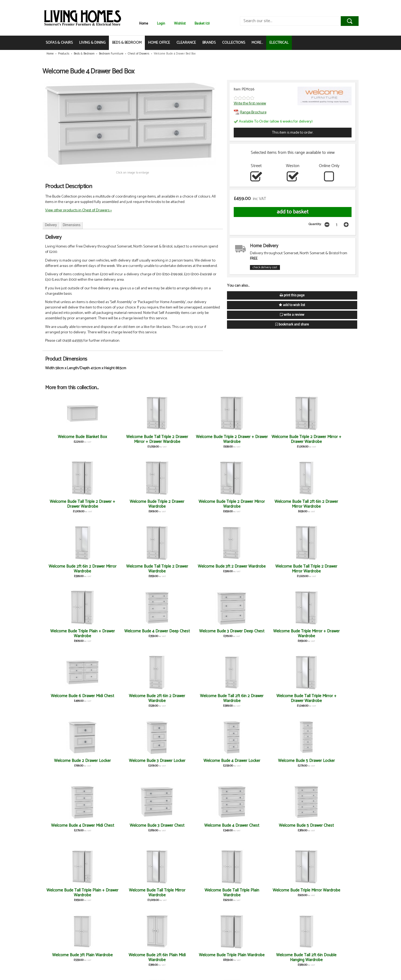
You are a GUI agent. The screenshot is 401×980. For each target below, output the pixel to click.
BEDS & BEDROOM (127, 43)
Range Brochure (250, 112)
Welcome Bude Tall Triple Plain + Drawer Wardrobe (278, 698)
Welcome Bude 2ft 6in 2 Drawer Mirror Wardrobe (175, 504)
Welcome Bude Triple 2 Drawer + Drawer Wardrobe (175, 439)
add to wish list (292, 305)
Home (144, 24)
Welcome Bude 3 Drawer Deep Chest (175, 569)
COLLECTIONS (234, 43)
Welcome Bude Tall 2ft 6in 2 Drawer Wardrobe (71, 634)
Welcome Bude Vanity (226, 890)
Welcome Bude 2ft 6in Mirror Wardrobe (330, 828)
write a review (292, 315)
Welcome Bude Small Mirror (123, 893)
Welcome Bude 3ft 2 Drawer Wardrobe (278, 504)
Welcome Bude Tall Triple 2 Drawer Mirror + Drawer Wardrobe (123, 442)
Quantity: (315, 224)
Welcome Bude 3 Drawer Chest (123, 698)
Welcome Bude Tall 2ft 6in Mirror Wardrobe (175, 828)
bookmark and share (292, 325)
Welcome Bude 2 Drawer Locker (175, 634)
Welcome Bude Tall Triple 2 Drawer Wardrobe (226, 504)
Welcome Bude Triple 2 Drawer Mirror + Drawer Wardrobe (226, 442)
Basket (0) (202, 24)
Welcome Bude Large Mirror (71, 893)
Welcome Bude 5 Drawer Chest (226, 698)
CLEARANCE (186, 43)
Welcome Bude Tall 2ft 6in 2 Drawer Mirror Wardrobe (123, 504)
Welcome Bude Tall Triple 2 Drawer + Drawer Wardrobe (278, 439)
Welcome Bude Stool (175, 890)
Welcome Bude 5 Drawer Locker (330, 634)
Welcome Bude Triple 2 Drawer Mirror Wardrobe (71, 504)
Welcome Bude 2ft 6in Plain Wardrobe (123, 957)
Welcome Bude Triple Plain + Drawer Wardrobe (71, 569)
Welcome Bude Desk (71, 825)
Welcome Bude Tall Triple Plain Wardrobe (71, 763)
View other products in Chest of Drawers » (78, 210)
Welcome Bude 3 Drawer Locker (226, 634)
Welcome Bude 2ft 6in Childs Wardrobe (278, 828)
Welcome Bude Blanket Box (71, 439)
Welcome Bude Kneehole (278, 890)
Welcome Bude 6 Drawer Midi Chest (278, 569)
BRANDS (209, 43)
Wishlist (180, 24)
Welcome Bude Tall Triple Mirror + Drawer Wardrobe (123, 634)
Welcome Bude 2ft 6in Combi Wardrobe (71, 957)
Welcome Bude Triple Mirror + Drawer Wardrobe (226, 569)
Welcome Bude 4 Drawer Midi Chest (71, 698)
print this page (292, 295)
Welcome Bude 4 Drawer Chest (175, 698)
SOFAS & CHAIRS (59, 43)
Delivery (51, 225)
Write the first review (250, 103)
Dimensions (71, 225)
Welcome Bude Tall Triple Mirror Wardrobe (330, 698)
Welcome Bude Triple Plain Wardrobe (278, 763)
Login (161, 24)
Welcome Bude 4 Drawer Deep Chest (123, 569)
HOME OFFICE (159, 43)
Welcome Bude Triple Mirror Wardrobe (123, 763)
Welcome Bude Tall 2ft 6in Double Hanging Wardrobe (330, 763)
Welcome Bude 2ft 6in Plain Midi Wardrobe (226, 763)
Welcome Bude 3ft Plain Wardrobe (175, 763)
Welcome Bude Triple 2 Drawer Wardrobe (330, 439)
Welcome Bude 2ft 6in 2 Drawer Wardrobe (330, 569)
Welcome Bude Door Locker (330, 893)
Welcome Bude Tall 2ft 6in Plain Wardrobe (123, 828)
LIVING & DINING (92, 43)
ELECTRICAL (279, 43)
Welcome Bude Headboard (226, 825)
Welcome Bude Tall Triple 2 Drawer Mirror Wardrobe (330, 504)
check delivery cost (265, 267)
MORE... (257, 43)
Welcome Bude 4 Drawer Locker (278, 634)
